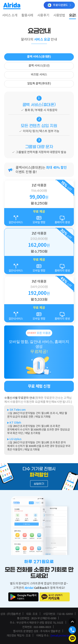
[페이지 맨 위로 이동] (72, 622)
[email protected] (61, 636)
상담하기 (39, 484)
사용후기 (43, 15)
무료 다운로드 (59, 5)
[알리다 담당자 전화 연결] (72, 630)
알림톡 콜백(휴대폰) (39, 84)
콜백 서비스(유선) (39, 66)
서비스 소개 (10, 15)
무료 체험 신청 (39, 386)
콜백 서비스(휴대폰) (39, 57)
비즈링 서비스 (39, 75)
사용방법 (59, 15)
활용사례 (27, 15)
